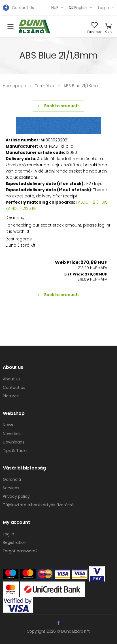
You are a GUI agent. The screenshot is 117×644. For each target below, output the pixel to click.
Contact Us (23, 8)
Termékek (45, 86)
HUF (55, 8)
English (78, 8)
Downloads (14, 442)
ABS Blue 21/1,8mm (81, 86)
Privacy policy (16, 496)
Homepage (14, 86)
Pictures (11, 396)
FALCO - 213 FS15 (92, 202)
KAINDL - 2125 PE (21, 208)
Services (11, 488)
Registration (15, 542)
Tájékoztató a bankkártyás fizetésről (39, 505)
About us (12, 379)
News (8, 425)
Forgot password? (20, 551)
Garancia (12, 479)
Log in (104, 8)
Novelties (12, 434)
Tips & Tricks (15, 451)
